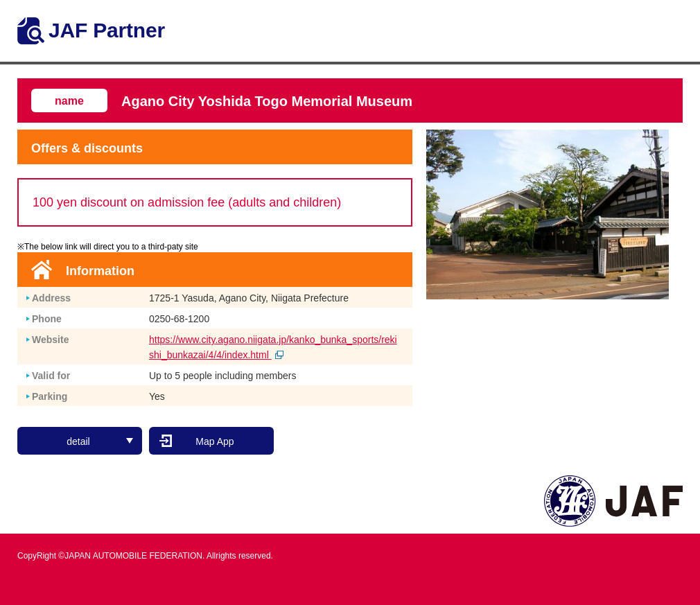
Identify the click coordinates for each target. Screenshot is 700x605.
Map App (215, 441)
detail (100, 441)
